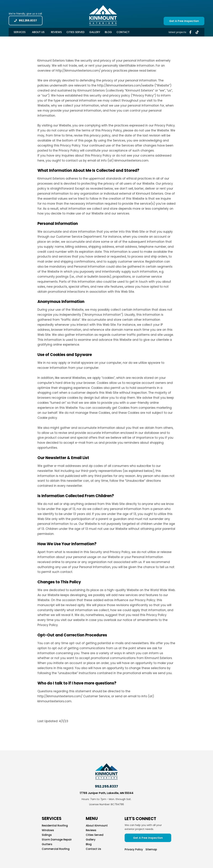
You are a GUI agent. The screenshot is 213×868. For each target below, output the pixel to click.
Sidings (47, 835)
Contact (123, 32)
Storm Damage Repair (57, 840)
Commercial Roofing (56, 849)
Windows (48, 830)
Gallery (95, 32)
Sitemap (151, 849)
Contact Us (93, 849)
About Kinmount (97, 826)
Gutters (47, 844)
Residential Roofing (55, 826)
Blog (108, 32)
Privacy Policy (134, 849)
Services (20, 32)
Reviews (56, 32)
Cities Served (76, 32)
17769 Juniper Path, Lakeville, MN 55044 (107, 793)
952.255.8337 (107, 786)
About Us (39, 32)
